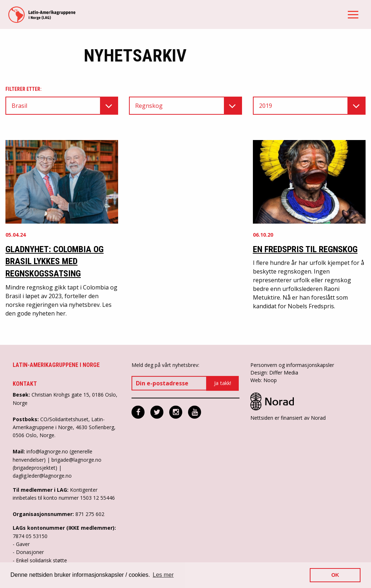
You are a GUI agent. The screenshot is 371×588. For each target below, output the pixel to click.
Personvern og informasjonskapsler (292, 365)
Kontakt (25, 384)
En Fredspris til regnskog (305, 249)
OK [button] (335, 575)
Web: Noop (264, 380)
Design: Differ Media (274, 373)
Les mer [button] (163, 575)
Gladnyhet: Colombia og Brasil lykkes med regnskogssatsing (55, 261)
